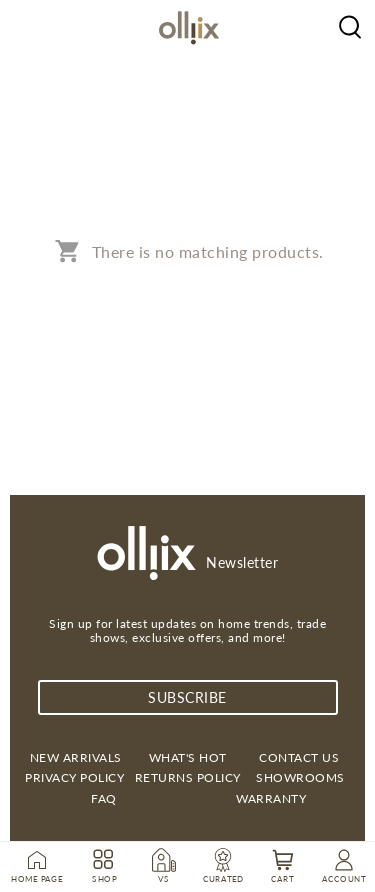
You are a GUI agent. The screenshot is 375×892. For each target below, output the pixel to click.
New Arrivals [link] (76, 757)
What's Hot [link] (188, 757)
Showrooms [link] (300, 777)
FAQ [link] (104, 798)
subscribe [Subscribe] (187, 697)
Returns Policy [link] (188, 777)
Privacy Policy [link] (74, 777)
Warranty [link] (271, 798)
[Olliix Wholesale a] (350, 25)
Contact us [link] (299, 757)
